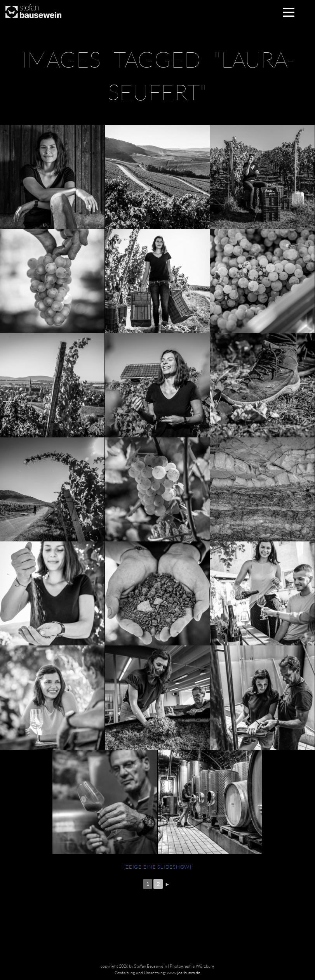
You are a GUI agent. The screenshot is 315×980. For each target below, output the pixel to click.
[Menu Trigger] (288, 12)
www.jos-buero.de (184, 973)
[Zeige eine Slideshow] (157, 867)
